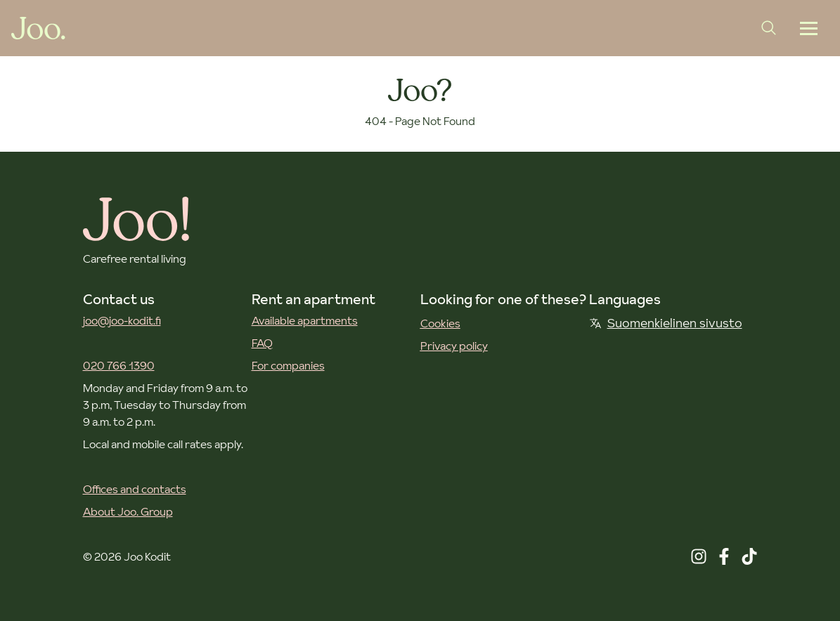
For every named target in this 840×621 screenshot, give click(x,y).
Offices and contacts (135, 489)
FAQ (262, 343)
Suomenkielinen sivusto (666, 323)
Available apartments (305, 320)
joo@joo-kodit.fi (122, 320)
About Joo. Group (128, 511)
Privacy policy (454, 346)
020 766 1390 (119, 365)
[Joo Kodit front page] (38, 28)
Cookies (440, 323)
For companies (288, 365)
